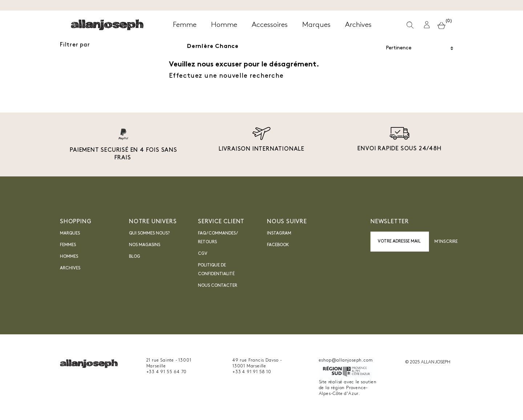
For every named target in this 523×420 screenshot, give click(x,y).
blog (135, 257)
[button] (427, 25)
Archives (70, 268)
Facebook (278, 245)
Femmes (68, 245)
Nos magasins (145, 245)
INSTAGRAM (279, 233)
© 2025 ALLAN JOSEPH (428, 362)
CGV (203, 254)
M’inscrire (446, 242)
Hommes (69, 257)
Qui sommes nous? (149, 233)
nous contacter (218, 286)
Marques (70, 233)
